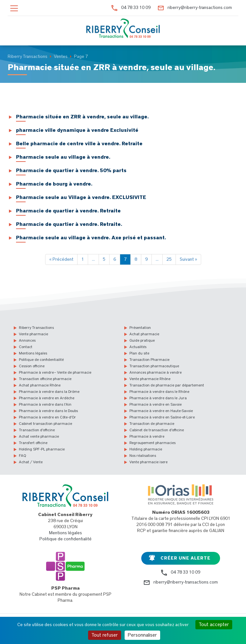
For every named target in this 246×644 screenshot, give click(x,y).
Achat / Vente (31, 462)
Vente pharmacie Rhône (150, 379)
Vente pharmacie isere (148, 462)
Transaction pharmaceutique (154, 366)
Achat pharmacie (144, 334)
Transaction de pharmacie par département (167, 385)
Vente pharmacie (33, 334)
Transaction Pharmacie (149, 360)
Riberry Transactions (36, 328)
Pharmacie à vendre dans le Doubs (48, 411)
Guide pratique (142, 340)
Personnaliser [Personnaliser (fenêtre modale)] (142, 635)
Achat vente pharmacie (39, 436)
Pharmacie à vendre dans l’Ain (45, 404)
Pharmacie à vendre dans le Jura (158, 398)
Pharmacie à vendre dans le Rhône (159, 392)
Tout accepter (214, 624)
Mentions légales (33, 353)
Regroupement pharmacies (152, 443)
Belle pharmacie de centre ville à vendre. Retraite (79, 144)
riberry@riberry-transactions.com (200, 8)
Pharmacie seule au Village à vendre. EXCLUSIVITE (81, 197)
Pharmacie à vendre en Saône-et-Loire (162, 417)
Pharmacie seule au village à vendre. (63, 157)
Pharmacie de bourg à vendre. (54, 184)
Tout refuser (105, 635)
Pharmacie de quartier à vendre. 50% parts (71, 171)
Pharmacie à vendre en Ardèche (47, 398)
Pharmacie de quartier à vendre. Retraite (68, 211)
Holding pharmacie (146, 449)
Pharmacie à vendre (147, 436)
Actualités (138, 347)
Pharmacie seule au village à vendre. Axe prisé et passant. (91, 238)
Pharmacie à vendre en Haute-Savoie (161, 411)
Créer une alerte (185, 558)
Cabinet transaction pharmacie (45, 424)
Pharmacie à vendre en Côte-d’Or (47, 417)
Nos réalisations (143, 456)
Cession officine (32, 366)
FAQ (22, 456)
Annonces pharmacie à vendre (156, 372)
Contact (26, 347)
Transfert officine (33, 443)
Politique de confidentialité (41, 360)
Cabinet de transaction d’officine (157, 430)
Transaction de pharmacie (152, 424)
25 (169, 259)
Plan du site (139, 353)
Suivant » (188, 259)
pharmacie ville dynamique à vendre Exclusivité (77, 130)
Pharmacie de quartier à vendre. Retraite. (69, 224)
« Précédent (61, 259)
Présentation (140, 328)
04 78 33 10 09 (136, 8)
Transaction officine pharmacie (45, 379)
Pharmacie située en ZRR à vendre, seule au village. (82, 117)
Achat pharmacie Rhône (40, 385)
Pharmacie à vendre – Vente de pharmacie (55, 372)
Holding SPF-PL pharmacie (42, 449)
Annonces (27, 340)
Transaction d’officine (37, 430)
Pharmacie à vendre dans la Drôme (49, 392)
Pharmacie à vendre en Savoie (156, 404)
